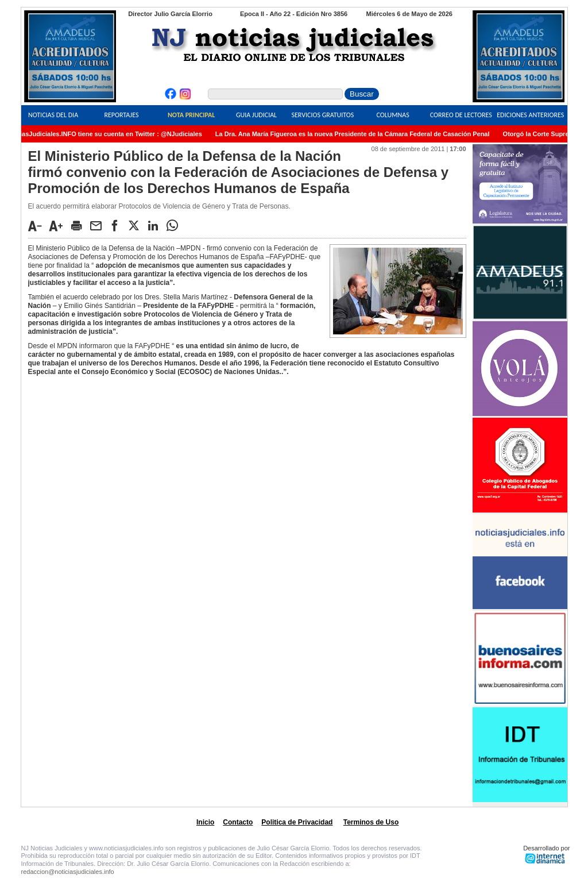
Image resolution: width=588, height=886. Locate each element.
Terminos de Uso (371, 822)
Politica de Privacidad (297, 822)
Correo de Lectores (461, 115)
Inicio (205, 822)
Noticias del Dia (53, 115)
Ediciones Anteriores (530, 115)
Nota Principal (191, 115)
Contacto (238, 822)
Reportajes (121, 115)
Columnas (393, 115)
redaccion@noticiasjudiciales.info (68, 872)
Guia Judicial (256, 115)
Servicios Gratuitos (322, 115)
